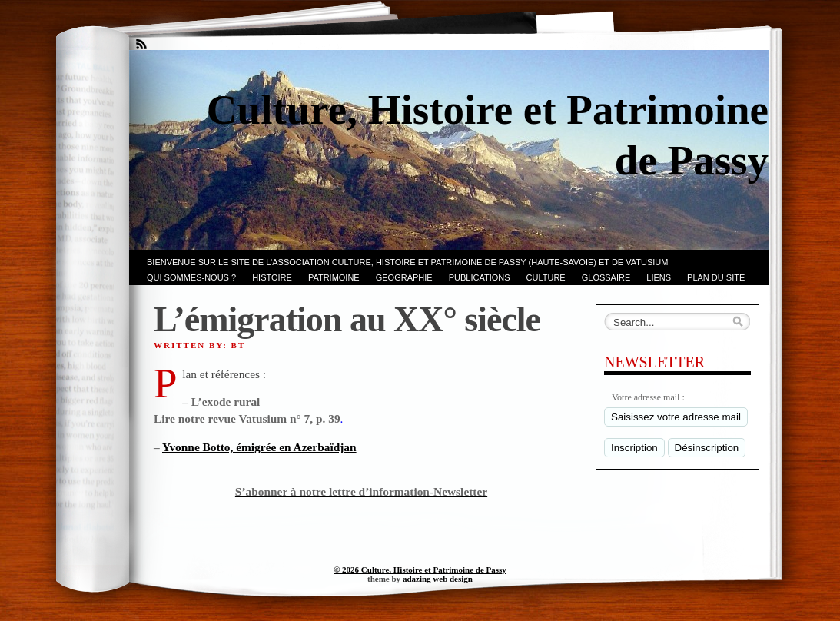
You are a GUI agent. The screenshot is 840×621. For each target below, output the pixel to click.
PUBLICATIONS (480, 277)
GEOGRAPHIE (404, 277)
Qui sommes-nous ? (191, 277)
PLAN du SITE (716, 277)
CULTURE (546, 277)
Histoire (272, 277)
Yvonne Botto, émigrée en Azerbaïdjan (259, 447)
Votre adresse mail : (648, 397)
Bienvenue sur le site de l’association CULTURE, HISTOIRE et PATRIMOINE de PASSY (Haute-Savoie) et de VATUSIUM (407, 262)
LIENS (659, 277)
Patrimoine (334, 277)
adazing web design (438, 579)
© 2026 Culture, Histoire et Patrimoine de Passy (420, 570)
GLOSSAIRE (606, 277)
